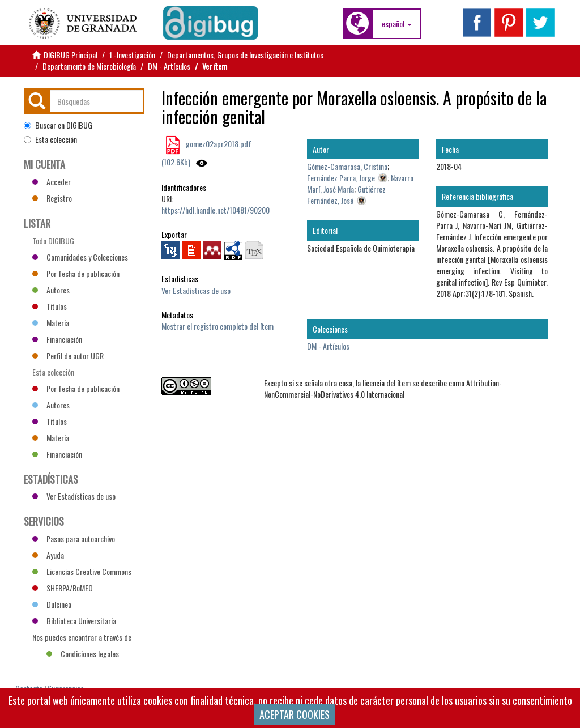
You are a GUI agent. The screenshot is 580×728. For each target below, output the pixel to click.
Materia (51, 323)
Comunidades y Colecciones (80, 257)
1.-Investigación (132, 55)
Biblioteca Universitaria (74, 621)
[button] (397, 24)
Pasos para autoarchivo (74, 538)
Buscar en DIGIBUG (58, 125)
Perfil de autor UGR (68, 356)
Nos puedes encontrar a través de (82, 638)
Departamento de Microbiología (89, 66)
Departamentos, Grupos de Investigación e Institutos (245, 55)
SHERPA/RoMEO (63, 588)
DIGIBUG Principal (71, 55)
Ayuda (48, 555)
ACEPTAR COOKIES (295, 714)
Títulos (50, 306)
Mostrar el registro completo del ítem (217, 326)
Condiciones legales (83, 654)
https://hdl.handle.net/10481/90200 (216, 210)
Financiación (57, 339)
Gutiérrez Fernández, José (346, 195)
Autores (51, 290)
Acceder (52, 182)
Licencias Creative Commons (82, 571)
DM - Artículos (169, 66)
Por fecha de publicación (76, 273)
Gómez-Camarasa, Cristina (347, 166)
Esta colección (50, 139)
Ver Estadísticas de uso (196, 290)
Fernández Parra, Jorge (341, 178)
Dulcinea (52, 604)
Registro (52, 198)
